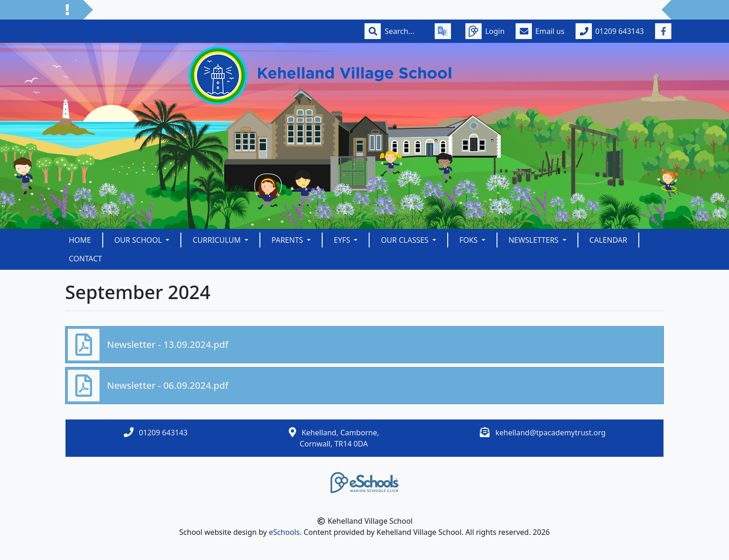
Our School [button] (139, 240)
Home (80, 240)
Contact (85, 259)
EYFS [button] (343, 240)
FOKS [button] (470, 240)
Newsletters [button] (535, 240)
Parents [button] (288, 240)
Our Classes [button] (405, 240)
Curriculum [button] (218, 240)
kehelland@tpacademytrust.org (550, 433)
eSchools (284, 532)
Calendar (608, 240)
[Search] (404, 31)
